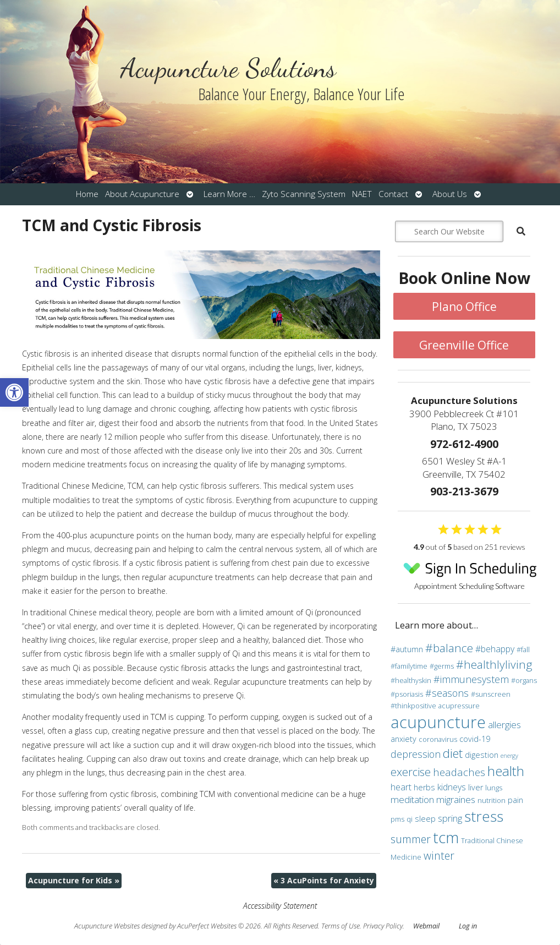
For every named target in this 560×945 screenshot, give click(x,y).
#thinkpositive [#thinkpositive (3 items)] (413, 706)
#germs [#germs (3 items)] (442, 666)
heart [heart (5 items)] (401, 787)
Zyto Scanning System (304, 194)
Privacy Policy (383, 926)
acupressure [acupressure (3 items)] (459, 706)
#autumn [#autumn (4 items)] (407, 649)
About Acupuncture (142, 194)
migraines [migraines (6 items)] (456, 799)
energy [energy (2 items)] (509, 756)
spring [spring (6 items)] (450, 818)
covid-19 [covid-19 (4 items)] (475, 739)
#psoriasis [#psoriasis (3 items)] (407, 694)
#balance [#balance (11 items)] (449, 648)
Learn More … (229, 194)
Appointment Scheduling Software (470, 573)
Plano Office (464, 307)
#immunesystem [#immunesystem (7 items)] (471, 679)
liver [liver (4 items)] (476, 787)
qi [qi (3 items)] (410, 819)
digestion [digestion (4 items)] (482, 755)
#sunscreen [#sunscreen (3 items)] (491, 694)
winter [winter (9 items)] (439, 856)
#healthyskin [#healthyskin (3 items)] (411, 680)
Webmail (426, 926)
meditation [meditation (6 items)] (412, 799)
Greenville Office (464, 345)
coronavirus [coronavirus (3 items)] (438, 739)
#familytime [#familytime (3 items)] (409, 666)
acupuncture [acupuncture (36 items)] (438, 722)
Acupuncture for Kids (74, 880)
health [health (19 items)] (506, 771)
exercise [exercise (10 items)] (411, 772)
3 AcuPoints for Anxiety (324, 880)
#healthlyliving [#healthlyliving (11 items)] (494, 664)
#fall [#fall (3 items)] (523, 649)
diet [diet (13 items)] (453, 753)
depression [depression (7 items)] (416, 754)
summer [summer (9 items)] (411, 839)
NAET (362, 194)
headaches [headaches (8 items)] (459, 772)
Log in (468, 926)
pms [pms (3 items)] (397, 819)
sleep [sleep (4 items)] (425, 819)
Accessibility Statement (280, 906)
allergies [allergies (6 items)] (504, 725)
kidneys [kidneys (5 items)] (452, 787)
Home (87, 194)
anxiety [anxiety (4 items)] (403, 739)
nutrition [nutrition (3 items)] (492, 800)
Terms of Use (341, 926)
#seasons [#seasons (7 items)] (447, 693)
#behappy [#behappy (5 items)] (495, 649)
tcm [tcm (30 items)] (446, 837)
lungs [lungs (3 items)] (494, 788)
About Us (450, 194)
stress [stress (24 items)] (484, 816)
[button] (14, 392)
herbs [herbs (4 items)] (424, 787)
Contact (393, 194)
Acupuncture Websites (107, 926)
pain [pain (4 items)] (515, 800)
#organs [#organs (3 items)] (524, 680)
